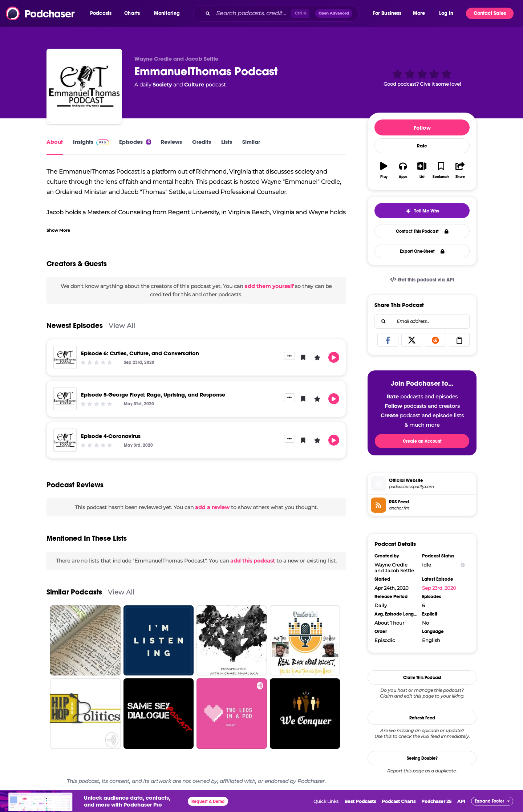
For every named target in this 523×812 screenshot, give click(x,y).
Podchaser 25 (436, 801)
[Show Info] (463, 565)
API (461, 801)
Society (162, 85)
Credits (202, 142)
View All (122, 326)
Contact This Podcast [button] (422, 231)
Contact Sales (490, 13)
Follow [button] (422, 128)
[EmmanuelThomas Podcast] (84, 86)
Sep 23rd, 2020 (439, 588)
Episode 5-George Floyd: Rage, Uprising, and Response (153, 395)
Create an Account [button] (422, 441)
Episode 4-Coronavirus (111, 436)
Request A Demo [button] (208, 801)
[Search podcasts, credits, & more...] (252, 13)
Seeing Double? (422, 758)
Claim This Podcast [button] (422, 678)
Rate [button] (422, 146)
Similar (251, 142)
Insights (91, 142)
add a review (212, 507)
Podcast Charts (399, 801)
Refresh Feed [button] (422, 718)
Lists (227, 142)
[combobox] (283, 13)
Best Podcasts (360, 801)
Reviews (171, 142)
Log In (446, 13)
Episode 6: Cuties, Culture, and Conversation (140, 353)
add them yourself (269, 286)
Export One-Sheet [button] (422, 251)
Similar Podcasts (74, 592)
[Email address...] (422, 321)
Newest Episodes (75, 326)
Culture (194, 85)
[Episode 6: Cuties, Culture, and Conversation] (65, 357)
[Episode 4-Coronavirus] (65, 440)
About (55, 142)
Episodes (135, 142)
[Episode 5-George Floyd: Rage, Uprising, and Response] (65, 399)
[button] (103, 13)
